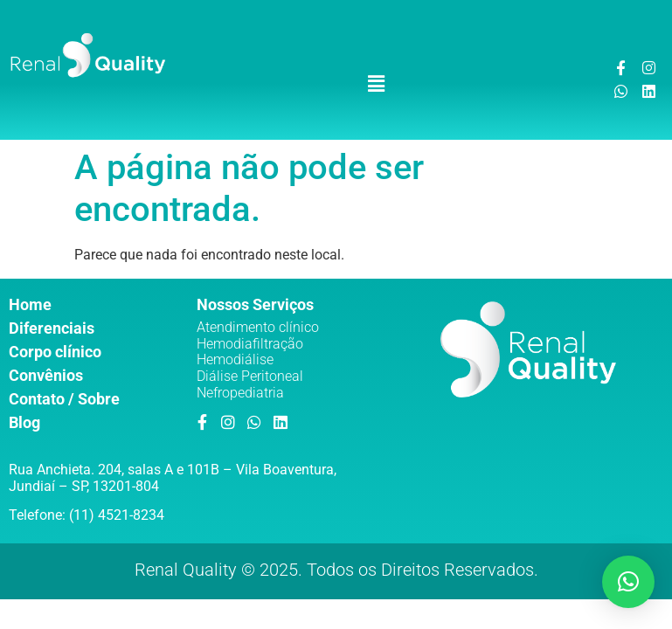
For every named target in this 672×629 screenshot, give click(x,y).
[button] (376, 84)
